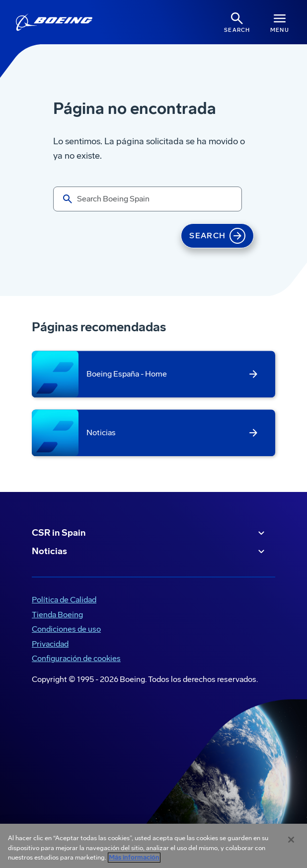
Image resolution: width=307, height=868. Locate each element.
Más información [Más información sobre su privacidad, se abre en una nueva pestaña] (134, 858)
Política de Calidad (64, 600)
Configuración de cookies (76, 658)
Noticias (150, 552)
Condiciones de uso (66, 629)
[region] (153, 846)
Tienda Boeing (57, 615)
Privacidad (50, 644)
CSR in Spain (150, 533)
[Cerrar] (291, 840)
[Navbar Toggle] (280, 22)
